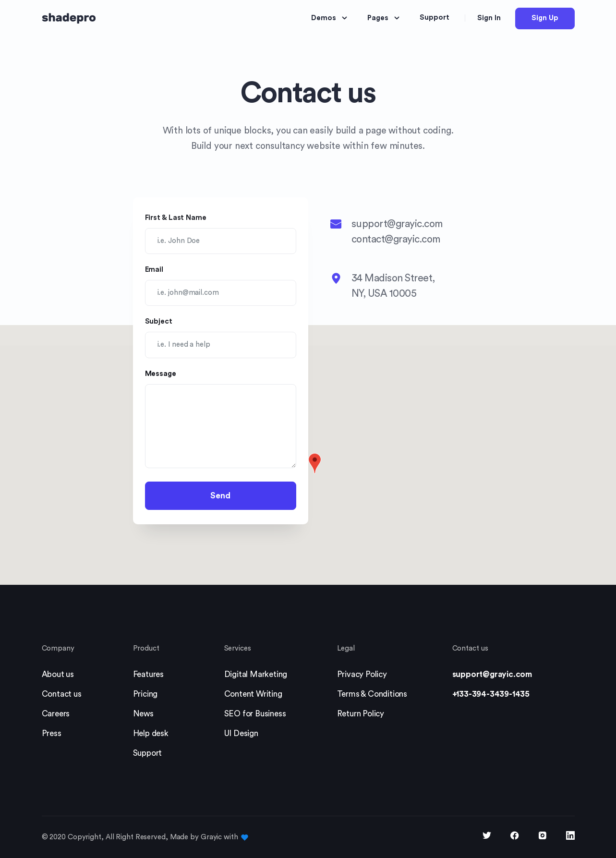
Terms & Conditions (372, 694)
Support (148, 753)
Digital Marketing (256, 674)
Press (52, 733)
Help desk (151, 733)
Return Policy (361, 714)
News (143, 714)
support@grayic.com (492, 674)
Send (220, 496)
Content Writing (253, 694)
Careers (56, 714)
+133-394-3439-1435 (491, 694)
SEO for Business (255, 714)
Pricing (145, 694)
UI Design (241, 733)
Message (161, 374)
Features (148, 674)
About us (58, 674)
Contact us (62, 694)
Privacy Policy (362, 674)
